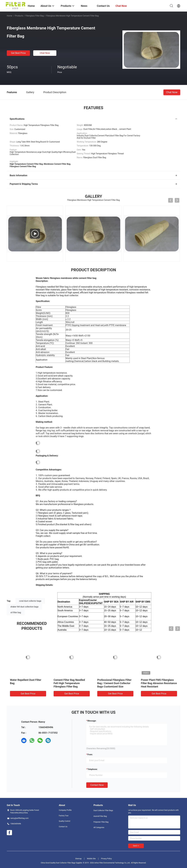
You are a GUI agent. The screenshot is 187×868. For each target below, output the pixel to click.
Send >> (136, 846)
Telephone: (92, 769)
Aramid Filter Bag (100, 816)
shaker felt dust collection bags (24, 607)
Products (19, 16)
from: (90, 755)
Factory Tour (64, 816)
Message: (92, 721)
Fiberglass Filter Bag (35, 16)
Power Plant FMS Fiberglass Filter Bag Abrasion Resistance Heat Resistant (159, 683)
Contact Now (97, 785)
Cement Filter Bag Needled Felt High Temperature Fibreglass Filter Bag (69, 683)
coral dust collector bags (30, 601)
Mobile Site (91, 859)
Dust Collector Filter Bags (103, 810)
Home (10, 16)
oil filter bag (16, 612)
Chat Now (45, 53)
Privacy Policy (106, 859)
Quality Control (65, 821)
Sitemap (78, 859)
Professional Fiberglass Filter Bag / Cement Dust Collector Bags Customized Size (114, 683)
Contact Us (63, 827)
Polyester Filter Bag (101, 822)
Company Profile (65, 810)
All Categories (99, 827)
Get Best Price (18, 53)
